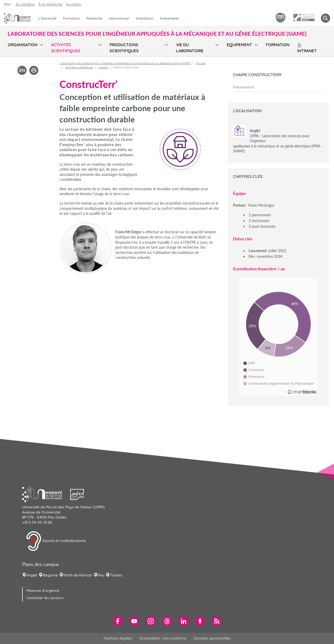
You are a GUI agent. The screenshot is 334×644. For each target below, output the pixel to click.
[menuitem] (278, 87)
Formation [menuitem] (71, 18)
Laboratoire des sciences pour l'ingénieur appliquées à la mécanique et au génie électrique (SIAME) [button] (157, 34)
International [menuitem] (119, 18)
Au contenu (25, 4)
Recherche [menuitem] (94, 18)
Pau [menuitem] (101, 575)
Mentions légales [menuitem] (118, 638)
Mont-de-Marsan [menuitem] (78, 575)
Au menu (74, 4)
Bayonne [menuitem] (50, 575)
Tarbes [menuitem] (116, 575)
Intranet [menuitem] (307, 48)
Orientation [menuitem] (145, 18)
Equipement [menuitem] (239, 45)
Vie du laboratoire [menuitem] (190, 48)
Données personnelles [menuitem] (212, 638)
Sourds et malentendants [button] (56, 541)
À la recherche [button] (50, 4)
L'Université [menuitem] (47, 18)
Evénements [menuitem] (170, 18)
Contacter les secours (45, 598)
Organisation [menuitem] (23, 45)
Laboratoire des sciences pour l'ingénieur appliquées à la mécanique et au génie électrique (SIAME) (126, 63)
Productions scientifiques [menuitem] (124, 48)
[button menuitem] (326, 18)
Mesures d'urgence (43, 591)
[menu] (41, 47)
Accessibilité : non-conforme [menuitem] (163, 638)
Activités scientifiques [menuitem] (66, 48)
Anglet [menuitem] (32, 575)
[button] (46, 494)
